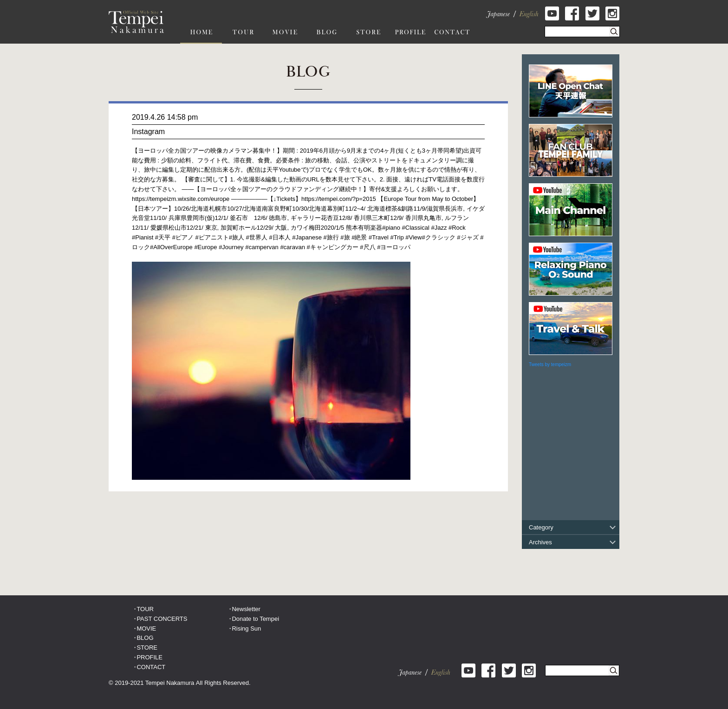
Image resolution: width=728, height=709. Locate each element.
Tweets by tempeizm (550, 364)
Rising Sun (246, 628)
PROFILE (149, 657)
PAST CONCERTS (162, 619)
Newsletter (246, 609)
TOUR (145, 609)
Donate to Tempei (255, 619)
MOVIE (146, 628)
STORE (147, 648)
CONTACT (151, 667)
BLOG (145, 638)
